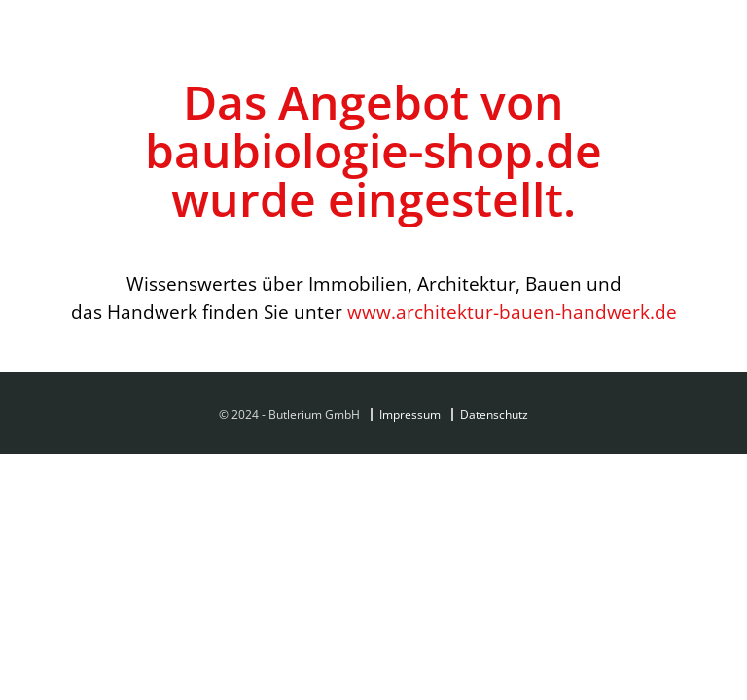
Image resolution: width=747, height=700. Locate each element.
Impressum (410, 415)
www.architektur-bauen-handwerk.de (512, 312)
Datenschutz (494, 415)
